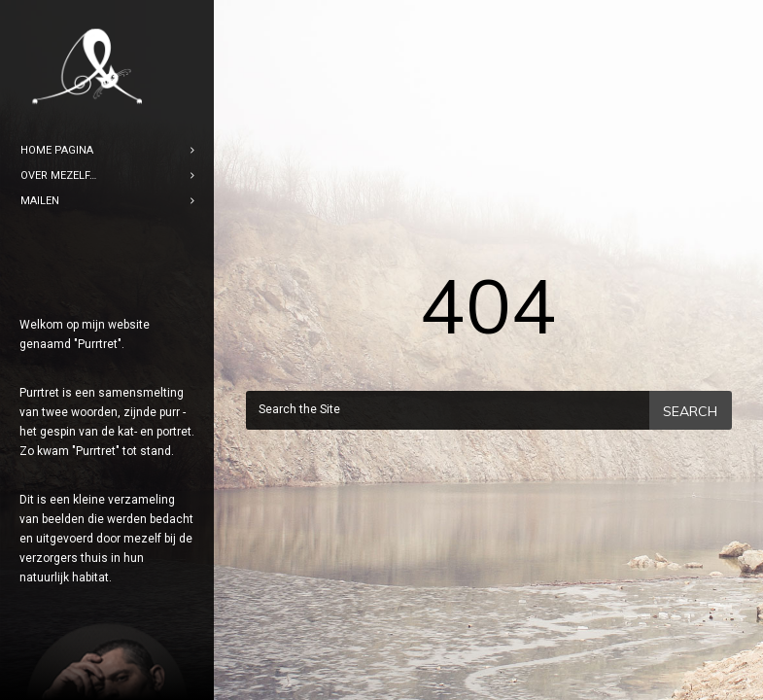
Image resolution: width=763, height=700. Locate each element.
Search (690, 411)
